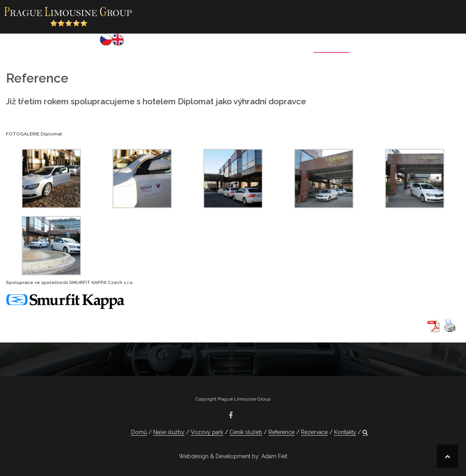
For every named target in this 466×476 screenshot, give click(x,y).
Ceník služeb (282, 45)
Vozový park (229, 45)
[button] (449, 47)
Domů (137, 45)
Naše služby (178, 45)
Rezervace (377, 45)
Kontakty (421, 45)
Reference (331, 45)
